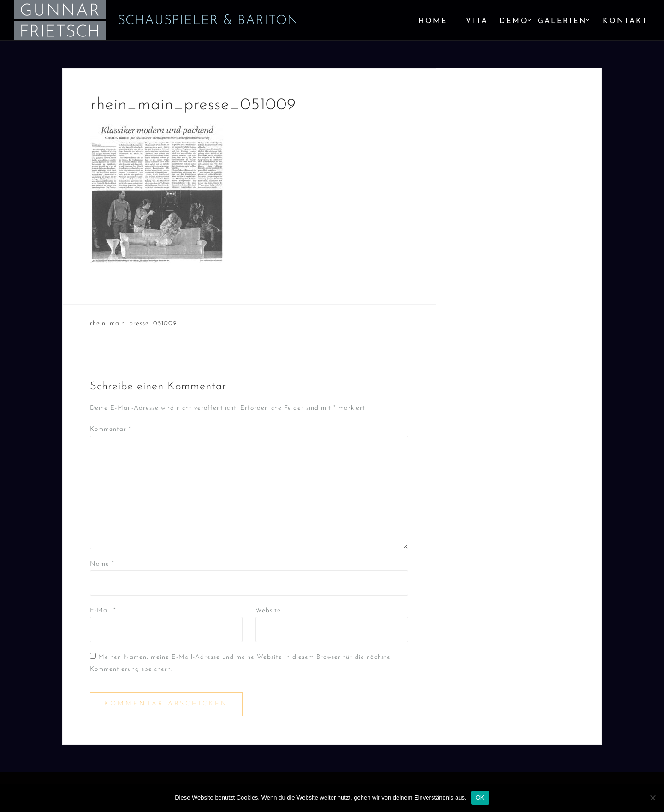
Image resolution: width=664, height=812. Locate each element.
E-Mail (103, 611)
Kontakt (625, 21)
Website (268, 611)
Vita (477, 21)
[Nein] (652, 798)
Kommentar (111, 429)
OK (480, 797)
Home (433, 21)
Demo (514, 21)
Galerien (562, 21)
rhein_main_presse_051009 (133, 324)
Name (102, 564)
